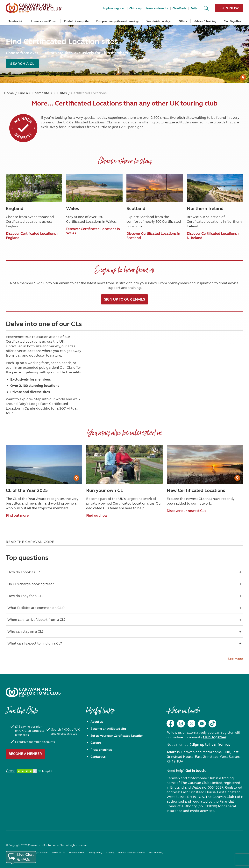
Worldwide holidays (159, 21)
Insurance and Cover (44, 21)
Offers (183, 21)
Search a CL (22, 64)
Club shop (135, 8)
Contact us (98, 757)
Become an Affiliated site (108, 729)
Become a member (25, 754)
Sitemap (110, 853)
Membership (15, 21)
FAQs (194, 8)
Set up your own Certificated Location (117, 736)
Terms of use (59, 853)
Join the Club (22, 713)
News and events (157, 8)
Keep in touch (183, 713)
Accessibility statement (36, 853)
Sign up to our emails (124, 299)
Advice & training (205, 21)
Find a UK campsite (76, 21)
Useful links (100, 713)
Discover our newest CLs (186, 511)
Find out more (17, 515)
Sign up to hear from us (211, 745)
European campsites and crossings (118, 21)
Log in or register (114, 8)
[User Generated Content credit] (243, 77)
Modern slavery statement (132, 853)
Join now (229, 8)
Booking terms (76, 853)
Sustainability (156, 853)
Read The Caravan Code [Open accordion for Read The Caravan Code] (30, 542)
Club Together (233, 21)
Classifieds (179, 8)
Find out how (97, 515)
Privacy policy (95, 853)
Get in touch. (196, 771)
